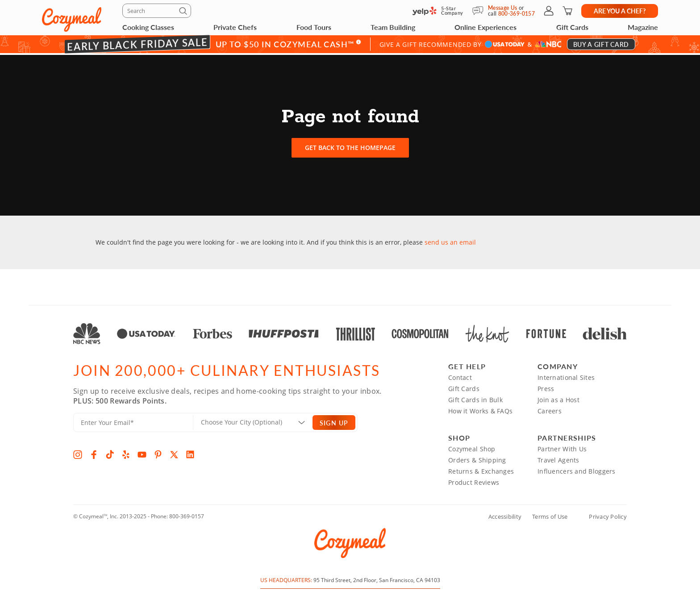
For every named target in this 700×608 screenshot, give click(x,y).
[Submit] (184, 12)
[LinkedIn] (190, 453)
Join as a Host (558, 398)
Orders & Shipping (477, 458)
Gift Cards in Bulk (475, 398)
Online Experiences (485, 27)
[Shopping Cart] (567, 11)
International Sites (566, 376)
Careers (550, 409)
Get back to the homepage (350, 146)
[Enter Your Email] (133, 421)
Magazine (643, 27)
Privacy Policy (608, 515)
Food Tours (314, 27)
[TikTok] (110, 453)
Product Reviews (474, 481)
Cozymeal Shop (472, 447)
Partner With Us (562, 447)
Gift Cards (572, 27)
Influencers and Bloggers (577, 469)
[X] (174, 453)
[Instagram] (78, 453)
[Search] (157, 11)
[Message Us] (480, 11)
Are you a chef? (620, 11)
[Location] (258, 421)
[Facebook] (94, 453)
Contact (460, 376)
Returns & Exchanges (481, 469)
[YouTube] (142, 453)
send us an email (450, 240)
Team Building (393, 27)
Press (546, 387)
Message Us (503, 8)
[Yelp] (126, 453)
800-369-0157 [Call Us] (517, 14)
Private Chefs (235, 27)
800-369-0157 (187, 514)
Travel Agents (558, 458)
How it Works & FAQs (480, 409)
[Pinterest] (158, 453)
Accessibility (505, 515)
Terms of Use (550, 515)
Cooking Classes (148, 27)
